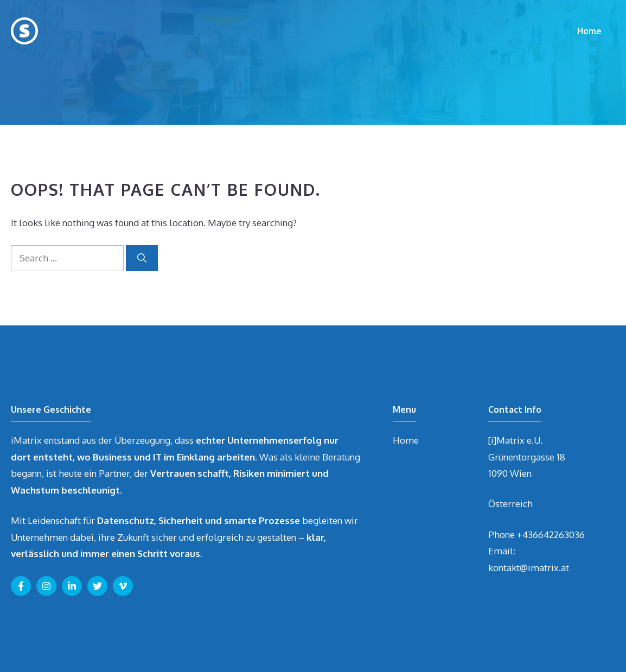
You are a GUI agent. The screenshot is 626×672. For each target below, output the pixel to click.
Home (589, 31)
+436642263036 (551, 535)
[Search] (142, 258)
